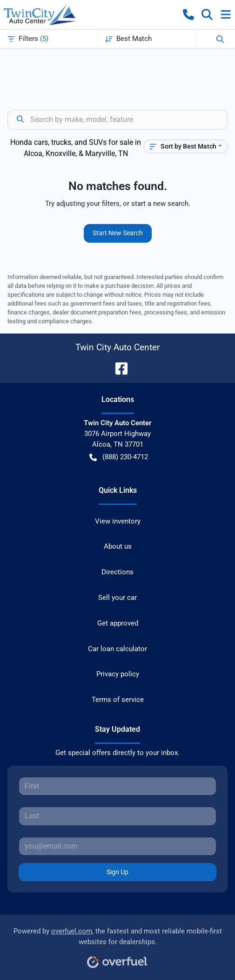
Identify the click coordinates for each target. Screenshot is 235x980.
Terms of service (118, 700)
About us (118, 546)
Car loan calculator (117, 649)
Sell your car (117, 598)
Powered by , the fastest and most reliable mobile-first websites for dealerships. (118, 944)
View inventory (118, 521)
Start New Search (118, 233)
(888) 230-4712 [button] (119, 457)
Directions (117, 572)
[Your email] (117, 846)
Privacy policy (118, 674)
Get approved (118, 623)
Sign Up (117, 872)
